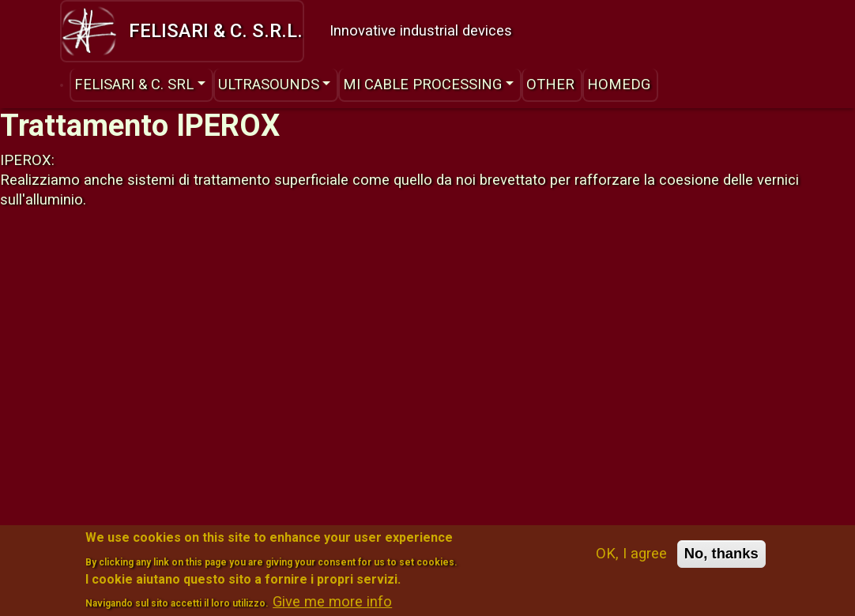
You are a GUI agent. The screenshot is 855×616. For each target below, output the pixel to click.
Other (550, 84)
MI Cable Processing (422, 84)
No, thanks (721, 561)
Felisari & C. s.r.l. (182, 31)
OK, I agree (631, 561)
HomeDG (619, 84)
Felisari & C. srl (134, 84)
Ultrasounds (269, 84)
